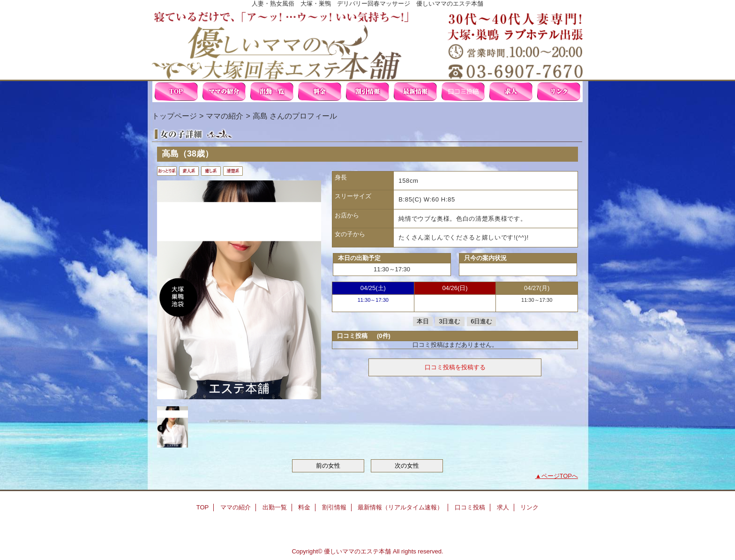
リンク (559, 92)
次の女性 (407, 466)
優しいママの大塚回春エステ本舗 (367, 43)
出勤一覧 (272, 92)
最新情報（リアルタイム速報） (415, 92)
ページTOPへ (560, 476)
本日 (423, 321)
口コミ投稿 (463, 92)
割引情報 (367, 92)
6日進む (481, 321)
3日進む (450, 321)
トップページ (174, 116)
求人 (511, 92)
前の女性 (328, 466)
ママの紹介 (224, 92)
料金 (320, 92)
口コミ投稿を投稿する (455, 367)
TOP (176, 92)
